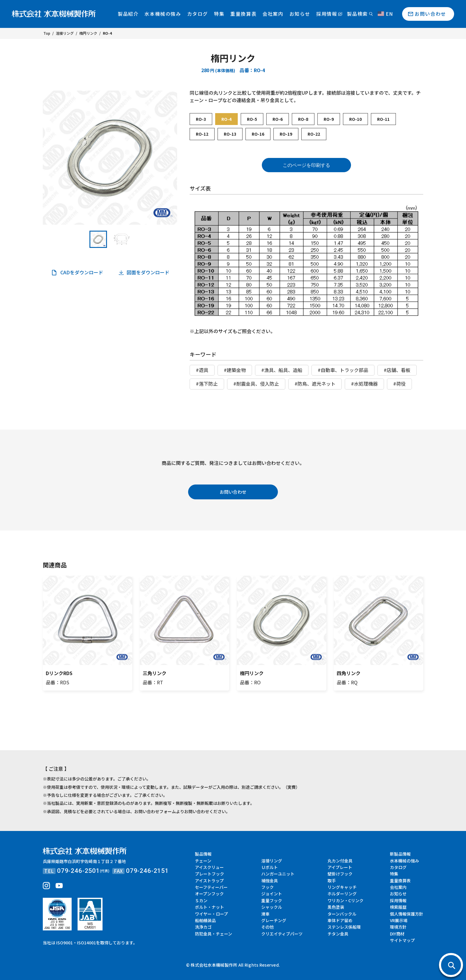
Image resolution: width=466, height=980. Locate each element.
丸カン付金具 (340, 861)
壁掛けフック (340, 874)
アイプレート (340, 867)
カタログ (198, 14)
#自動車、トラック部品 (343, 370)
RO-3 (201, 119)
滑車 (265, 914)
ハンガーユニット (278, 874)
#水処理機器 (364, 384)
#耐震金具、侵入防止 (256, 384)
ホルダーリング (342, 894)
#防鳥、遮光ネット (315, 384)
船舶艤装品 (205, 920)
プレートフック (210, 874)
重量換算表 (243, 14)
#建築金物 (235, 370)
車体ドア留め (340, 920)
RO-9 (329, 119)
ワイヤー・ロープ (211, 914)
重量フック (272, 900)
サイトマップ (402, 940)
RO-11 (383, 119)
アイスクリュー (209, 867)
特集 (219, 14)
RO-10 (355, 119)
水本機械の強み (163, 14)
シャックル (272, 907)
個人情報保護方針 (407, 914)
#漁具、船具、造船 (282, 370)
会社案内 (273, 14)
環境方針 (398, 927)
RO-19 (286, 134)
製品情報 (203, 854)
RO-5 (252, 119)
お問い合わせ (430, 14)
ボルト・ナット (210, 907)
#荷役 (399, 384)
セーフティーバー (211, 887)
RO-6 (278, 119)
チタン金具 (338, 934)
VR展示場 (399, 920)
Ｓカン (201, 900)
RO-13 (230, 134)
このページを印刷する (306, 165)
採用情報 (327, 14)
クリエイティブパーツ (282, 934)
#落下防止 (207, 384)
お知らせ (300, 14)
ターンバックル (342, 914)
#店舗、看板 (397, 370)
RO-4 (226, 119)
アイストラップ (209, 881)
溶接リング (272, 861)
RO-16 (258, 134)
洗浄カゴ (203, 927)
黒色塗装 (336, 907)
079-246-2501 (78, 871)
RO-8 (303, 119)
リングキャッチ (342, 887)
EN (385, 14)
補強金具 (270, 881)
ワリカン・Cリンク (345, 900)
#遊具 (202, 370)
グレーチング (274, 920)
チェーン (203, 861)
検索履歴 (398, 907)
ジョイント (272, 894)
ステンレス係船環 (344, 927)
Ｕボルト (270, 867)
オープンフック (209, 894)
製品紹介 (128, 14)
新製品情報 (400, 854)
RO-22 (314, 134)
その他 (267, 927)
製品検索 (357, 14)
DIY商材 (397, 934)
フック (267, 887)
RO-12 (202, 134)
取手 (332, 881)
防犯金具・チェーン (214, 934)
